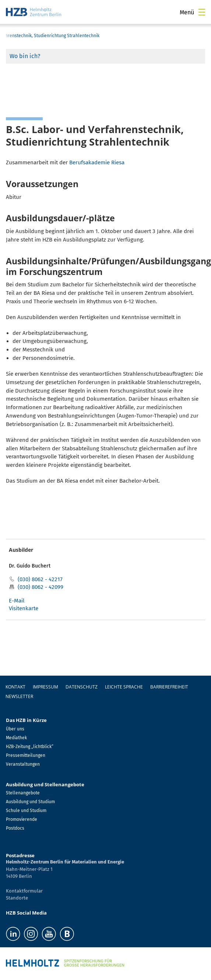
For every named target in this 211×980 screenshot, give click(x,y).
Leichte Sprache (124, 687)
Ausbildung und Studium (30, 802)
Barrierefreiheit (169, 687)
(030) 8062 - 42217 (40, 579)
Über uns (15, 729)
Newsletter (19, 696)
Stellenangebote (23, 793)
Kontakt (15, 687)
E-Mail (17, 601)
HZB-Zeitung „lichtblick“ (30, 747)
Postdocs (15, 828)
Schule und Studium (26, 811)
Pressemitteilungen (26, 755)
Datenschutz (82, 687)
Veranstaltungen (23, 764)
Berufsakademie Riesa (97, 162)
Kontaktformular (24, 891)
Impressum (45, 687)
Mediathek (16, 738)
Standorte (17, 898)
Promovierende (22, 819)
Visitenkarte (24, 608)
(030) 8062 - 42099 (41, 587)
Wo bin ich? (25, 56)
